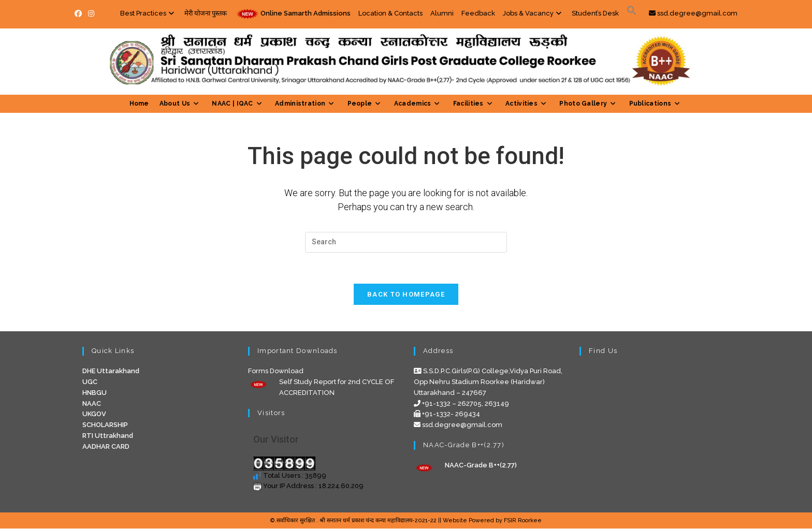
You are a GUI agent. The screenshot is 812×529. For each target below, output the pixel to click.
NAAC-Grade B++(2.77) (481, 465)
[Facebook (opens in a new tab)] (80, 14)
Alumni (442, 13)
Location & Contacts (390, 13)
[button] (632, 13)
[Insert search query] (406, 242)
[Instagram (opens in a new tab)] (91, 14)
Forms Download (276, 371)
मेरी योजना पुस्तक (206, 13)
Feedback (478, 13)
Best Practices (148, 13)
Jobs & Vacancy (533, 13)
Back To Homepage (406, 295)
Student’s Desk (595, 13)
